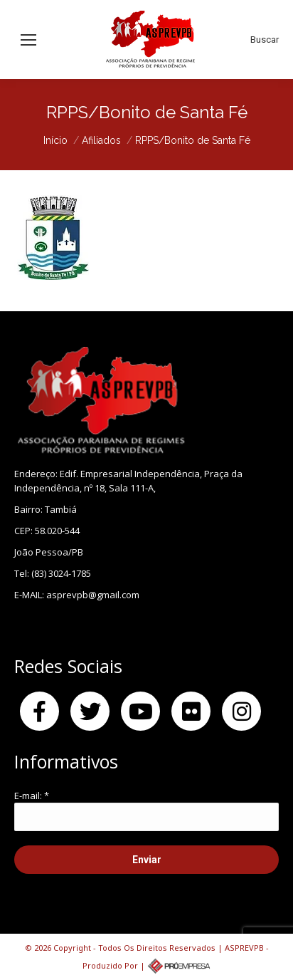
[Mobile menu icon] (28, 40)
